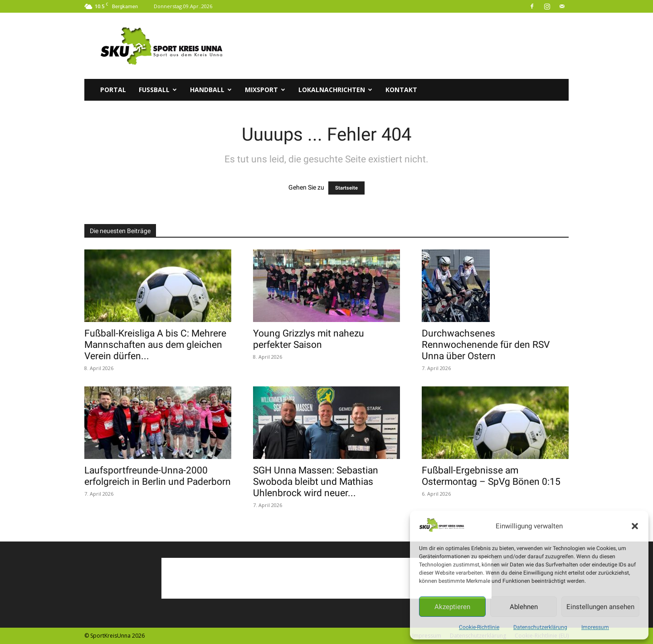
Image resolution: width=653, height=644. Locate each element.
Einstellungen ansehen (600, 607)
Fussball (158, 90)
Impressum (595, 627)
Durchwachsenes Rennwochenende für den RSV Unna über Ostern (486, 345)
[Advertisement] (404, 46)
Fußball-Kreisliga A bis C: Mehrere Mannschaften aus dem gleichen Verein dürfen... (155, 345)
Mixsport (265, 90)
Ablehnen (524, 607)
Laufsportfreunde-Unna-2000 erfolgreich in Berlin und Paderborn (158, 476)
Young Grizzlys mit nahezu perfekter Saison (309, 339)
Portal (113, 90)
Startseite (346, 188)
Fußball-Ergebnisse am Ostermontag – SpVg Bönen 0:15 (491, 476)
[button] (635, 526)
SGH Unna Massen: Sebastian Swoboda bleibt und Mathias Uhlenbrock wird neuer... (316, 482)
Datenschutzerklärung (540, 627)
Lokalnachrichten (335, 90)
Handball (211, 90)
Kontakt (401, 90)
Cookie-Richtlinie (479, 627)
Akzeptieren (452, 607)
